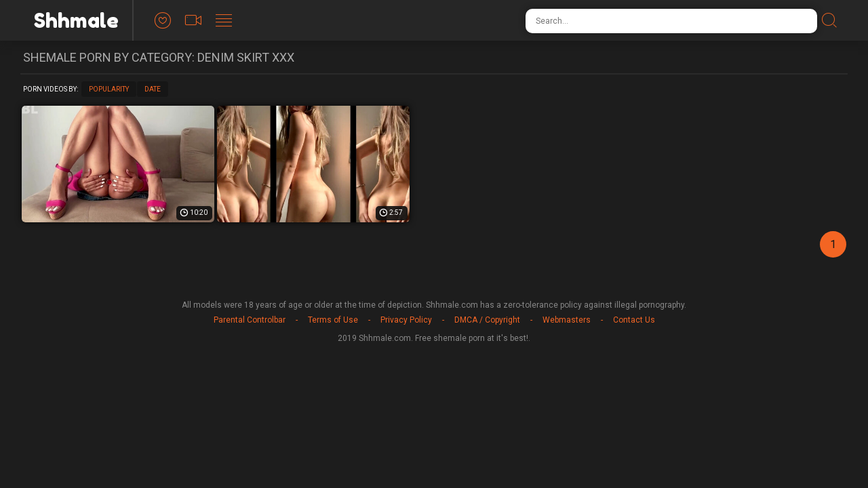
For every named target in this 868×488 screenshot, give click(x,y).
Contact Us (634, 320)
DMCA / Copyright (487, 320)
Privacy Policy (406, 320)
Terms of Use (333, 320)
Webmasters (567, 320)
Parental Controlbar (250, 320)
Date (153, 89)
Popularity (109, 89)
